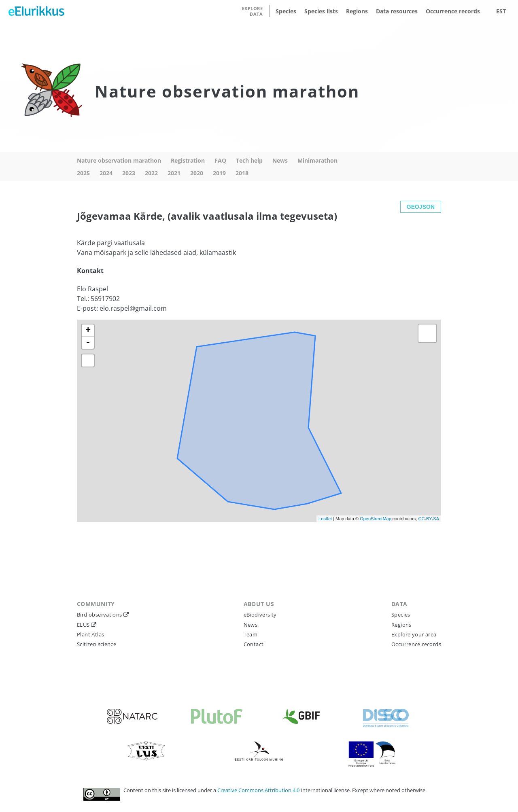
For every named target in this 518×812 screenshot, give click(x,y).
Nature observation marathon (119, 160)
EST (501, 11)
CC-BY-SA (429, 519)
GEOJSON (421, 207)
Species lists (321, 11)
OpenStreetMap (376, 519)
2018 (242, 173)
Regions (357, 11)
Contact (254, 644)
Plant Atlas (90, 634)
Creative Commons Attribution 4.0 (259, 790)
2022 (151, 173)
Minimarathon (317, 160)
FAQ (220, 160)
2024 (106, 173)
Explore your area (414, 634)
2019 (219, 173)
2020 (197, 173)
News (280, 160)
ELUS (84, 625)
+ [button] (88, 331)
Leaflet (325, 519)
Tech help (249, 160)
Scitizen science (97, 644)
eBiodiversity (260, 615)
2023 (129, 173)
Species (286, 11)
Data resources (397, 11)
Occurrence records (453, 11)
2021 (174, 173)
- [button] (88, 343)
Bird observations (100, 615)
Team (251, 634)
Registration (188, 160)
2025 (83, 173)
